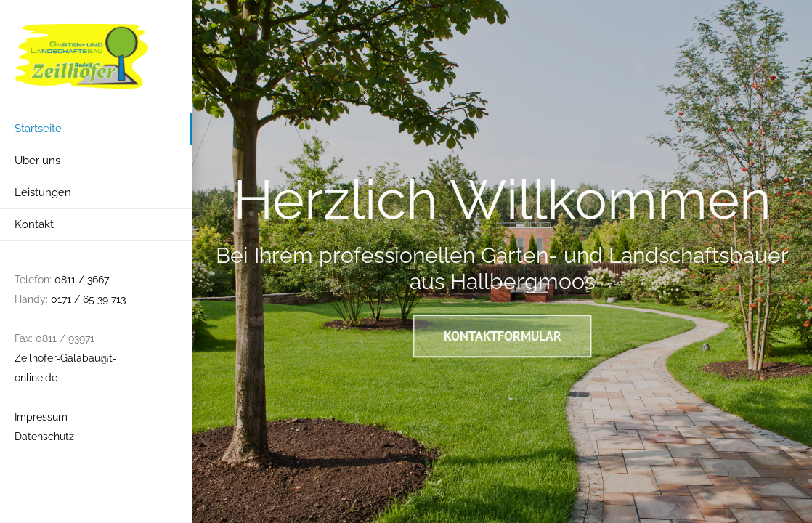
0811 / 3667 (82, 280)
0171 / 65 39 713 (88, 299)
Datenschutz (44, 437)
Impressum (41, 417)
